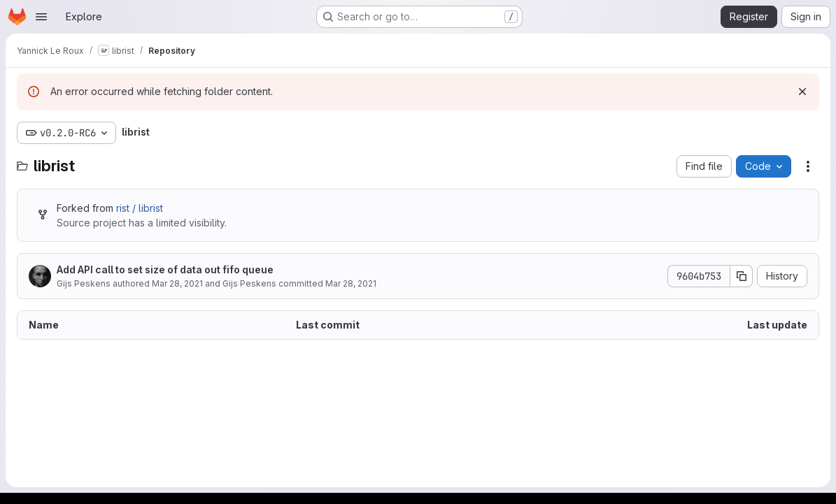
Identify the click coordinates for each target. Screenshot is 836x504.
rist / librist (140, 208)
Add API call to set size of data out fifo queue (165, 269)
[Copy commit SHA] (742, 276)
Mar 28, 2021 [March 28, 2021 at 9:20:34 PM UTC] (351, 283)
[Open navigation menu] (41, 17)
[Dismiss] (802, 92)
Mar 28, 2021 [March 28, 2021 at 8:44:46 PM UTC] (177, 283)
